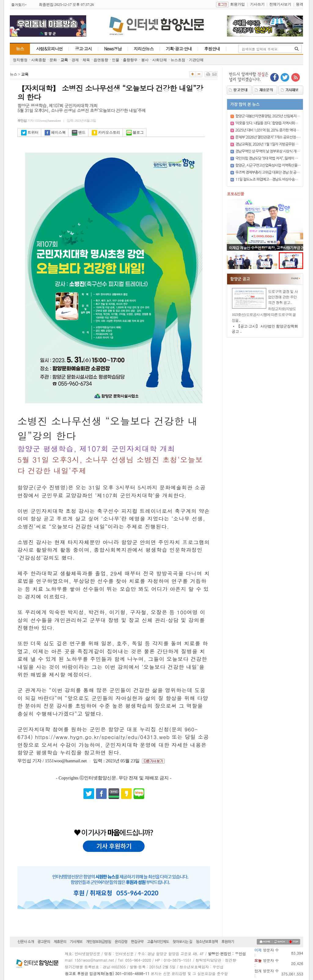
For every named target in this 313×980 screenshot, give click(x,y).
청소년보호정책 (207, 942)
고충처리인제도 (158, 942)
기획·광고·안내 (179, 49)
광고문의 (44, 942)
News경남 (113, 49)
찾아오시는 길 (182, 942)
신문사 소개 (26, 942)
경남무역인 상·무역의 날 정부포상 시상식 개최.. (268, 151)
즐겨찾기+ (19, 5)
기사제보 (76, 942)
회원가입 (238, 4)
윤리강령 (121, 942)
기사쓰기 (257, 4)
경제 (75, 60)
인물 (116, 60)
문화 (53, 60)
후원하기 (228, 942)
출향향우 (130, 60)
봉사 (145, 60)
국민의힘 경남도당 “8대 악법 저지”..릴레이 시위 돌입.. (272, 158)
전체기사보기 (280, 4)
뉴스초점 (178, 60)
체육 (86, 60)
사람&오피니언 (49, 49)
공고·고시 (83, 49)
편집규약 (137, 942)
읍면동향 (101, 60)
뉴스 (20, 49)
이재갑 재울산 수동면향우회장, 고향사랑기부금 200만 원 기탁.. (267, 250)
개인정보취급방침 (98, 942)
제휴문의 (60, 942)
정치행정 (20, 60)
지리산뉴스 (144, 49)
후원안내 (212, 49)
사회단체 (160, 60)
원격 (300, 4)
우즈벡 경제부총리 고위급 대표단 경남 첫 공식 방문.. (272, 172)
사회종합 (39, 60)
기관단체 (196, 60)
